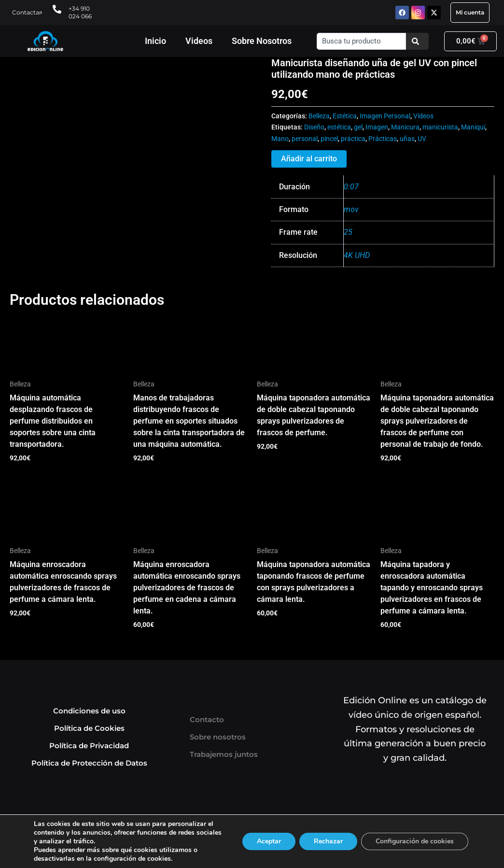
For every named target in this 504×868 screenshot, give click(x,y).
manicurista (440, 127)
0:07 (351, 187)
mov (351, 209)
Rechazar (328, 841)
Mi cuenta (470, 12)
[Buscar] (417, 41)
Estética (345, 116)
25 (348, 232)
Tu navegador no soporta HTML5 (82, 93)
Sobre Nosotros (262, 41)
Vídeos (423, 116)
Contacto (207, 719)
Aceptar (269, 841)
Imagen (377, 127)
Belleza (319, 116)
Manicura (405, 127)
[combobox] (361, 41)
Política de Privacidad (89, 746)
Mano (280, 139)
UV (422, 139)
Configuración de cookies (415, 841)
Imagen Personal (385, 116)
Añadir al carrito (309, 159)
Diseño (314, 127)
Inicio (155, 41)
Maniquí (473, 127)
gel (358, 127)
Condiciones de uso (89, 711)
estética (339, 127)
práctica (353, 139)
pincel (329, 139)
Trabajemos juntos (224, 754)
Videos (199, 41)
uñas (407, 139)
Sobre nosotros (218, 737)
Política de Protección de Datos (89, 763)
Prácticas (383, 139)
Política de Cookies (89, 728)
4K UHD (357, 255)
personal (305, 139)
